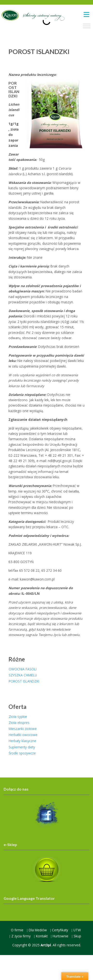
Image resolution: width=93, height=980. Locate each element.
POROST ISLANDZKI (24, 681)
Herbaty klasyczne (22, 741)
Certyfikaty (60, 930)
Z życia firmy (21, 936)
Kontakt (42, 936)
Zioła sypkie (18, 717)
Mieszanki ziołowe (23, 729)
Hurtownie (61, 936)
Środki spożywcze (22, 753)
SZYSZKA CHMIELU (23, 675)
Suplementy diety (22, 747)
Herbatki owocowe (23, 735)
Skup (77, 936)
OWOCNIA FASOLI (23, 669)
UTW (77, 930)
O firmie (17, 930)
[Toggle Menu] (87, 26)
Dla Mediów (38, 930)
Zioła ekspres (19, 723)
